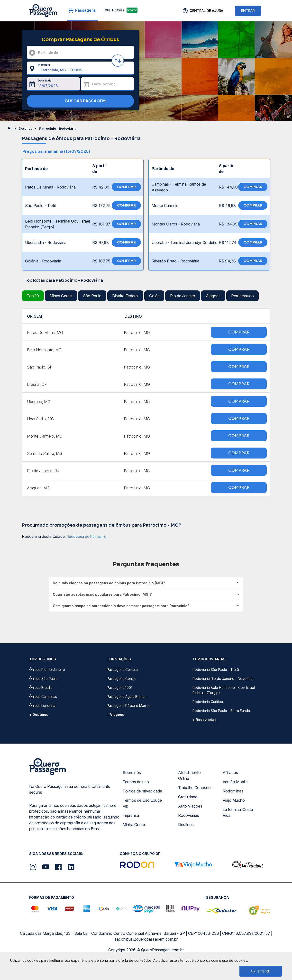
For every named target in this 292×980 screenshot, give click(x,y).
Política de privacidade (142, 791)
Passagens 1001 (119, 688)
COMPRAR (126, 187)
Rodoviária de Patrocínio (87, 536)
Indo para (44, 65)
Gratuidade (188, 797)
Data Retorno (104, 84)
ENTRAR (248, 11)
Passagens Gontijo (122, 679)
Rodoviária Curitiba (208, 702)
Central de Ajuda (206, 11)
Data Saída (45, 81)
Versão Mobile (235, 782)
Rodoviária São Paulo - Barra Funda (221, 711)
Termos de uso (136, 782)
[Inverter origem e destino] (118, 61)
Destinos (186, 825)
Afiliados (230, 773)
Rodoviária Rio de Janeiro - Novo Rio (223, 679)
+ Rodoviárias (205, 720)
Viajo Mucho (234, 800)
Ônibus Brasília (41, 688)
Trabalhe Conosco (194, 788)
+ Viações (116, 715)
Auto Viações (190, 806)
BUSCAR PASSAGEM (79, 101)
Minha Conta (134, 825)
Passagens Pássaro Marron (129, 706)
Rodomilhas (233, 791)
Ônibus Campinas (43, 697)
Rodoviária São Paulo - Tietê (216, 670)
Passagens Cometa (122, 670)
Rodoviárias (189, 815)
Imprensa (131, 815)
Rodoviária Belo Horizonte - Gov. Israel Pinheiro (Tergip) (224, 690)
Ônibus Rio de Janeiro (47, 670)
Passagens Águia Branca (127, 697)
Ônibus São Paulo (43, 679)
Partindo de (48, 52)
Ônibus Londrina (42, 706)
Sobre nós (132, 773)
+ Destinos (39, 715)
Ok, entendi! (261, 971)
